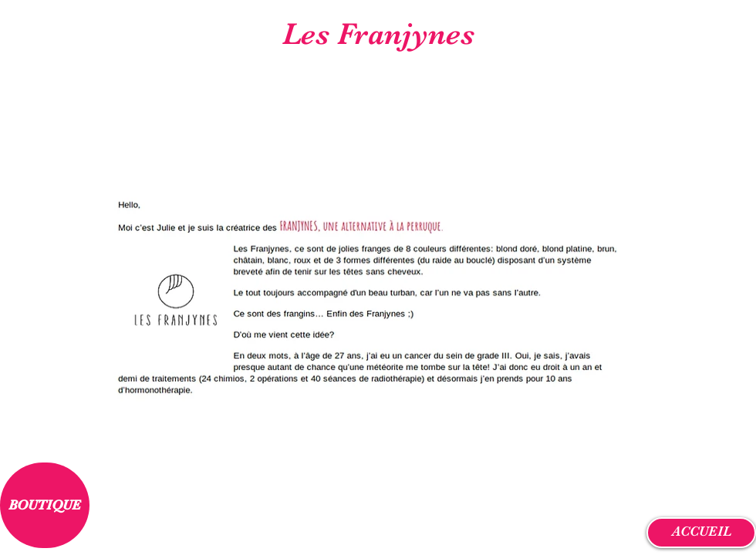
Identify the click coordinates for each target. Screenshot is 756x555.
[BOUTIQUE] (45, 505)
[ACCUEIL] (701, 533)
